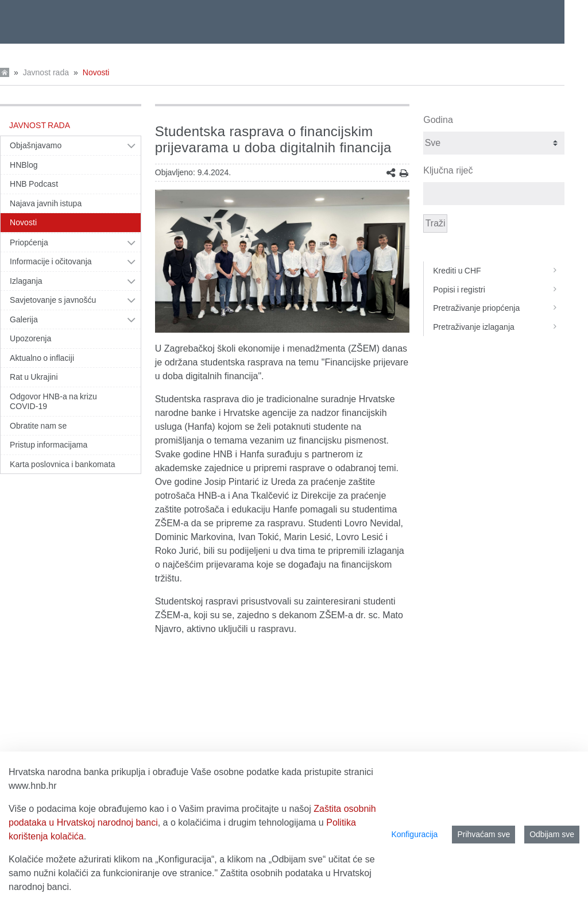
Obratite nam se (38, 426)
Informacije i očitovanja (51, 261)
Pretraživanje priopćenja (499, 308)
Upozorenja (30, 338)
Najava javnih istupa (46, 203)
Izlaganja (26, 281)
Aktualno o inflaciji (42, 358)
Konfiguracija (414, 834)
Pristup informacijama (49, 445)
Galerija (24, 319)
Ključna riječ (448, 170)
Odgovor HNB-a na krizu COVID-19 (53, 402)
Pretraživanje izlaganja (499, 327)
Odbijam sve (552, 834)
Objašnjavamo (36, 145)
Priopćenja (29, 242)
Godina (438, 120)
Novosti (96, 72)
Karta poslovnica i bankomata (63, 464)
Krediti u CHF (499, 271)
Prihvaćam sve (483, 834)
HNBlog (24, 165)
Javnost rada (46, 72)
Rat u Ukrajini (34, 377)
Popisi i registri (499, 290)
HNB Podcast (34, 184)
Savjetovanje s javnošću (53, 300)
